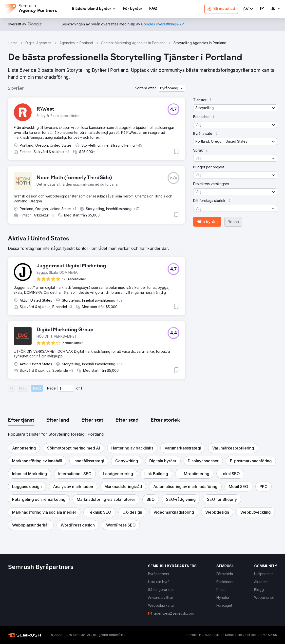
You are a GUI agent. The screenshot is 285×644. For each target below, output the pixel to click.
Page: (52, 388)
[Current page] (66, 388)
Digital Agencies (38, 43)
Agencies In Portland (76, 43)
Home (13, 43)
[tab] (21, 420)
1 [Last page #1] (81, 388)
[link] (133, 9)
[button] (248, 9)
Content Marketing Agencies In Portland (133, 43)
